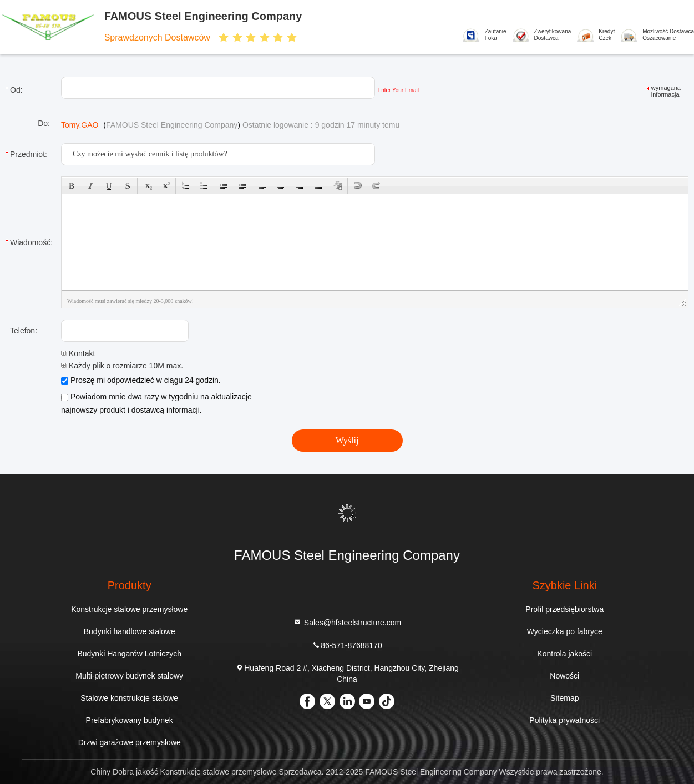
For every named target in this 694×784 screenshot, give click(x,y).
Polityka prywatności (564, 720)
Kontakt (78, 353)
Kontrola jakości (564, 654)
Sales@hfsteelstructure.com (347, 622)
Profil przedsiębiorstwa (564, 609)
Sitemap (564, 698)
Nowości (564, 676)
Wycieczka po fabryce (565, 631)
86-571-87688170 (347, 645)
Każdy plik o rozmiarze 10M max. (122, 366)
